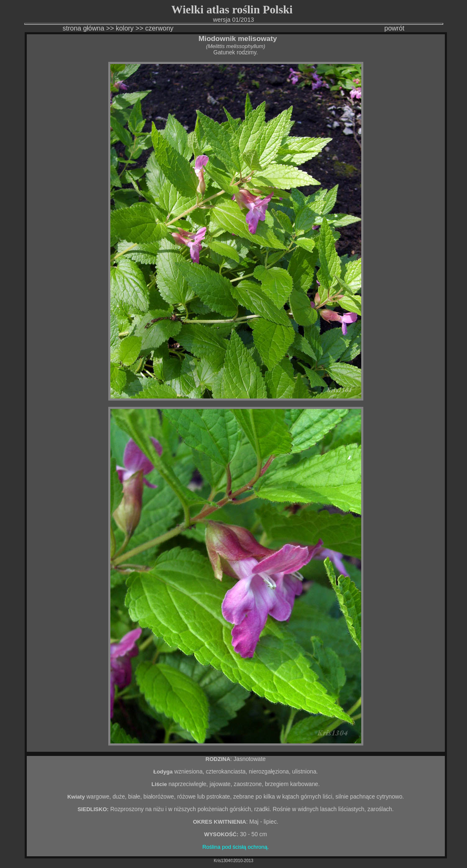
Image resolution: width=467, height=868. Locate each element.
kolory (125, 28)
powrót (394, 28)
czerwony (160, 28)
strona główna (84, 28)
